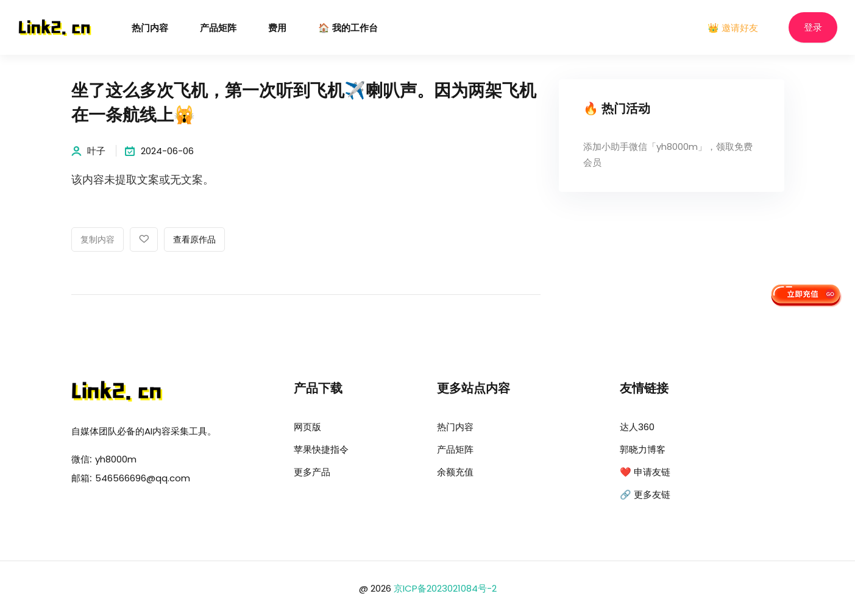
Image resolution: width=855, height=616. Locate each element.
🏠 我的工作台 (348, 28)
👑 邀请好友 (733, 28)
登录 (813, 28)
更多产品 (312, 472)
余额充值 (455, 472)
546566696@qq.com (143, 478)
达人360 (637, 427)
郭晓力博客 (643, 449)
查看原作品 (194, 240)
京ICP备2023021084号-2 (445, 588)
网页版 (307, 427)
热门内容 (150, 28)
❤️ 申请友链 (645, 472)
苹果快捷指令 (321, 449)
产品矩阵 (218, 28)
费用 (277, 28)
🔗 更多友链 (645, 494)
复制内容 (98, 240)
